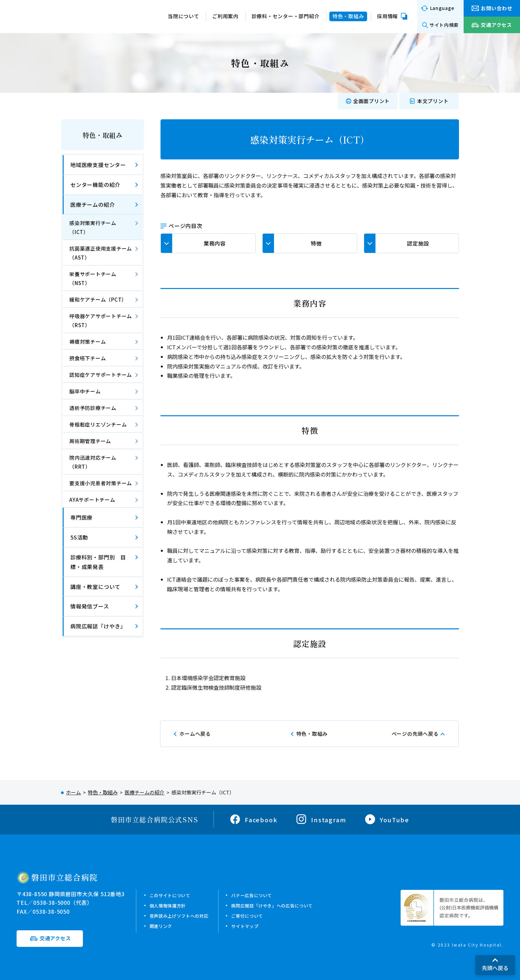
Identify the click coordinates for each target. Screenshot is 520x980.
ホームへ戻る (195, 734)
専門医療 (81, 517)
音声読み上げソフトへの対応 (184, 916)
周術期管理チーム (90, 441)
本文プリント (433, 101)
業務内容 (215, 243)
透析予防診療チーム (93, 408)
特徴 (316, 243)
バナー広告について (264, 895)
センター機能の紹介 (95, 185)
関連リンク (163, 926)
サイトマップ (256, 926)
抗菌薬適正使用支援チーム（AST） (101, 253)
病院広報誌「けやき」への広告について (288, 905)
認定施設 (418, 243)
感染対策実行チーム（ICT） (93, 227)
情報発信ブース (90, 606)
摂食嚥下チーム (88, 358)
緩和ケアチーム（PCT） (98, 299)
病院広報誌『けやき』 (98, 626)
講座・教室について (95, 587)
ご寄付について (259, 916)
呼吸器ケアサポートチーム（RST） (101, 320)
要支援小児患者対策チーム (101, 483)
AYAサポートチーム (92, 500)
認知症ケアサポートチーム (101, 375)
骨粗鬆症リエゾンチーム (98, 424)
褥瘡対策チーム (88, 342)
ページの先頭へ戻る (415, 734)
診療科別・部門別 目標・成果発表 (98, 562)
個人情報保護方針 (170, 905)
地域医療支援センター (98, 165)
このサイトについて (173, 895)
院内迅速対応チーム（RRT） (93, 462)
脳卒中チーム (85, 391)
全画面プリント (371, 101)
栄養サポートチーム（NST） (93, 278)
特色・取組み (102, 135)
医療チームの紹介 (93, 204)
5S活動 (79, 537)
